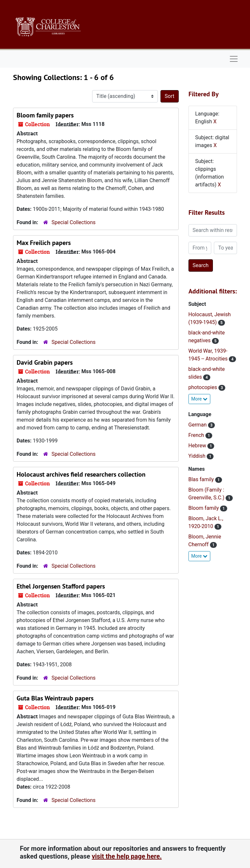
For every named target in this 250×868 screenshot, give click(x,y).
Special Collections (73, 222)
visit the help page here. (127, 856)
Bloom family (204, 508)
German (198, 425)
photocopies (203, 387)
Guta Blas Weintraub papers (55, 698)
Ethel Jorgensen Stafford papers (61, 586)
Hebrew (198, 446)
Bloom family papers (45, 115)
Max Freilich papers (44, 243)
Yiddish (198, 456)
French (197, 435)
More (200, 399)
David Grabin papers (45, 362)
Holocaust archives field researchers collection (81, 474)
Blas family (202, 479)
